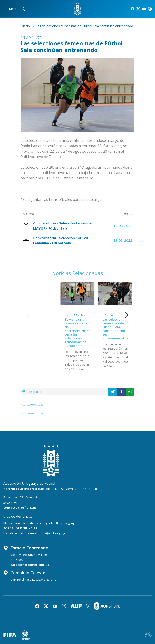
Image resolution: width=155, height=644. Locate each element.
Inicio (26, 26)
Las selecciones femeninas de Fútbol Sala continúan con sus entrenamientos (77, 329)
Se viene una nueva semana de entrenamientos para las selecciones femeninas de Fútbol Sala (40, 333)
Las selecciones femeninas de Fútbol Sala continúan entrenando (84, 26)
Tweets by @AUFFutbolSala (33, 405)
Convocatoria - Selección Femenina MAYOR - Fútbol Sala (58, 226)
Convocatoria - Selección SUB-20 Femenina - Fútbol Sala (56, 240)
